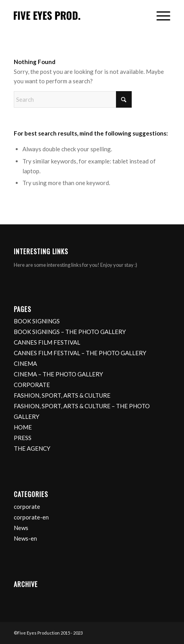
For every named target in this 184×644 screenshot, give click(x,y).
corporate (27, 506)
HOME (23, 427)
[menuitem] (159, 16)
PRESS (23, 438)
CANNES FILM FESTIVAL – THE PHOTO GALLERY (80, 353)
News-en (25, 538)
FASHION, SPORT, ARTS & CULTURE (62, 395)
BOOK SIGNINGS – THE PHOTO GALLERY (70, 332)
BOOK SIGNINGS (37, 321)
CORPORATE (32, 385)
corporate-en (31, 517)
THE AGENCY (32, 448)
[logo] (76, 16)
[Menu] (159, 16)
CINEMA (25, 363)
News (21, 528)
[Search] (73, 99)
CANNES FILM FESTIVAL (47, 342)
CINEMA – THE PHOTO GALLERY (58, 374)
